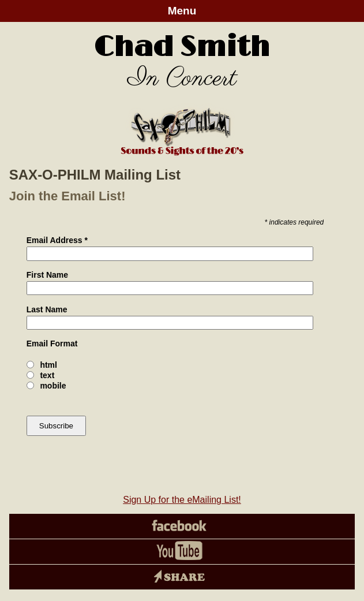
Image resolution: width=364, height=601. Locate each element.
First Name (47, 275)
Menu (182, 11)
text (47, 375)
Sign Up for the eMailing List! (182, 500)
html (48, 365)
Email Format (52, 344)
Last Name (47, 309)
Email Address (57, 240)
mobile (53, 386)
